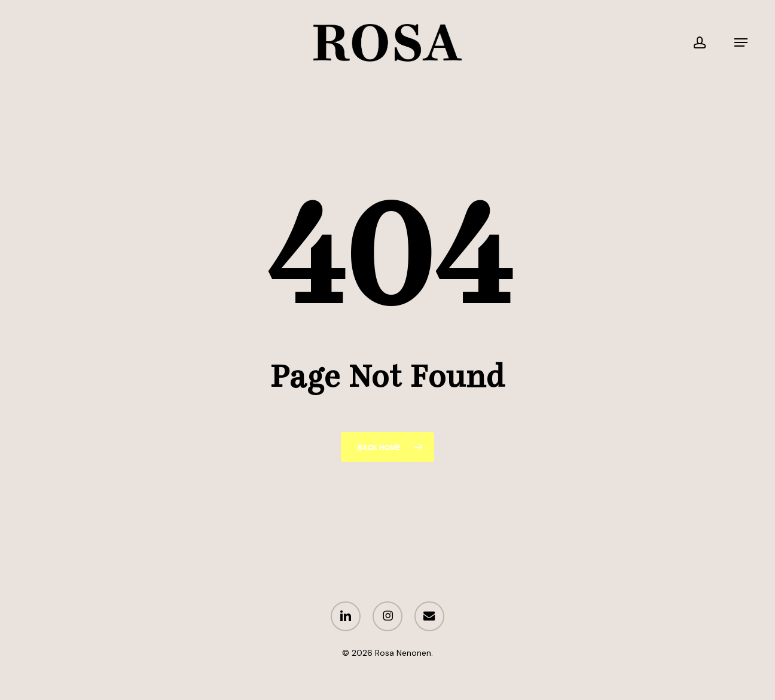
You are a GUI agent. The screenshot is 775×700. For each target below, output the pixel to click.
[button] (741, 43)
